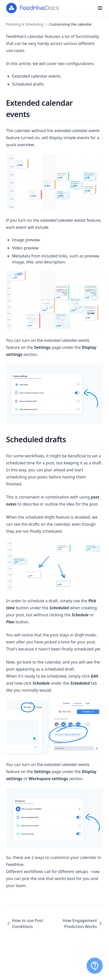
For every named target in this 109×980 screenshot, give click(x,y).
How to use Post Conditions (25, 923)
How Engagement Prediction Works (83, 923)
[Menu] (100, 8)
